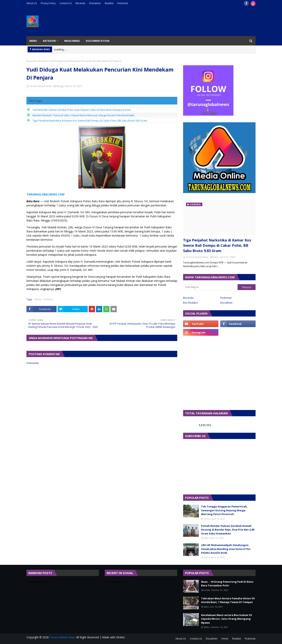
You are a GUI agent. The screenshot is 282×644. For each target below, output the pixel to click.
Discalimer (226, 303)
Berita (38, 299)
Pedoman (123, 3)
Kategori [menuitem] (49, 41)
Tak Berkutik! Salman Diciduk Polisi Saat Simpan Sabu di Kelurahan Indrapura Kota (81, 110)
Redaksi (109, 3)
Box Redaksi (190, 303)
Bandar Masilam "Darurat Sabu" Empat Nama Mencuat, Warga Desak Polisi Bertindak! (83, 115)
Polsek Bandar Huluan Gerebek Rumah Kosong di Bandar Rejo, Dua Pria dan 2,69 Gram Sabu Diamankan (228, 530)
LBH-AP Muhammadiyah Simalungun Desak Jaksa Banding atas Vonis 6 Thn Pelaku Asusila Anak (226, 549)
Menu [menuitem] (33, 41)
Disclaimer (95, 3)
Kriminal (42, 61)
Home (225, 639)
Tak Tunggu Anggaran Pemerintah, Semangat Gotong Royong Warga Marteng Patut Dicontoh (224, 510)
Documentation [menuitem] (98, 41)
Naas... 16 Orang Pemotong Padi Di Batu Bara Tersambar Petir (227, 584)
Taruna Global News (40, 86)
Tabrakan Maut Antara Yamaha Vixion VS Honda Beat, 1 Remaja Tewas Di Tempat (228, 600)
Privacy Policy (48, 3)
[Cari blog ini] (210, 287)
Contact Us (66, 3)
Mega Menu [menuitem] (72, 41)
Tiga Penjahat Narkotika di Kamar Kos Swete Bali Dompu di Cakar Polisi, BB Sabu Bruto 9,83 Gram (90, 121)
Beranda (80, 3)
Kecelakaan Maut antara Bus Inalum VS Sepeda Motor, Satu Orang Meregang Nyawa (227, 619)
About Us (32, 3)
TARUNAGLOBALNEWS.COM (45, 194)
